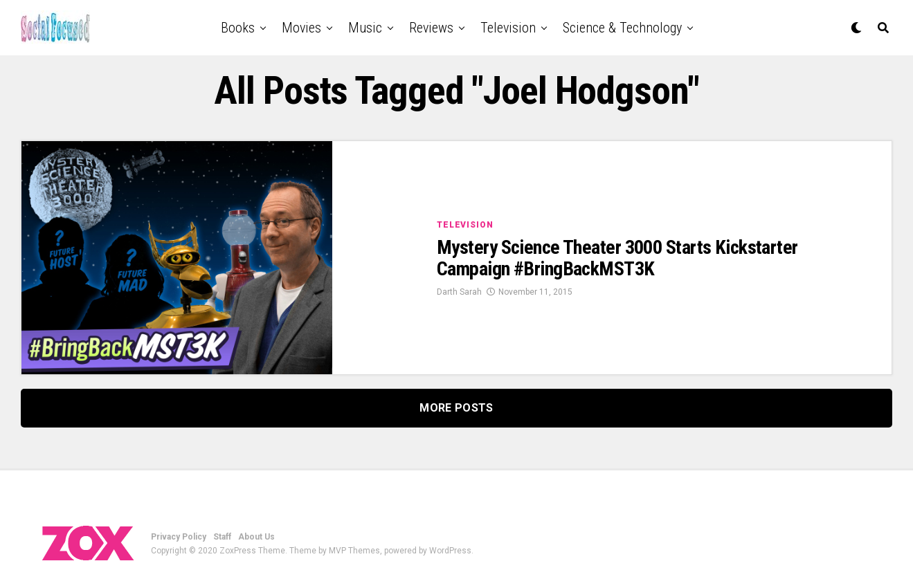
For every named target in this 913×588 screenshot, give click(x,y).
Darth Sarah (459, 292)
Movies (301, 28)
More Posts (456, 408)
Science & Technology (622, 28)
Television (508, 28)
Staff (222, 537)
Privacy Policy (179, 537)
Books (238, 28)
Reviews (431, 28)
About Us (256, 537)
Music (365, 28)
